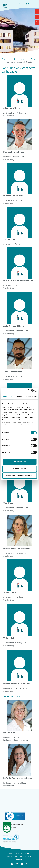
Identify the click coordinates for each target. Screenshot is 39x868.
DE (20, 4)
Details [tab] (19, 396)
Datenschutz (19, 853)
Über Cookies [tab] (32, 396)
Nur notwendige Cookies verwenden (19, 475)
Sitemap (10, 857)
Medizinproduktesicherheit (24, 857)
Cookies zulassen (20, 462)
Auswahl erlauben (19, 469)
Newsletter (20, 860)
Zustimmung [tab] (7, 396)
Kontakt (9, 853)
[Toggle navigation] (35, 4)
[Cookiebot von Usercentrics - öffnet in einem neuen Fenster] (28, 391)
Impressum (29, 853)
